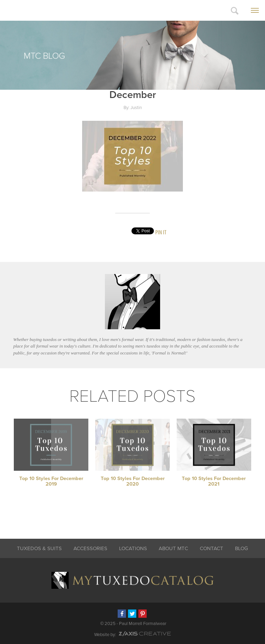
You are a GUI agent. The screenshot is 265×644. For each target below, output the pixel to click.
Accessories (90, 548)
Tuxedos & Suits (39, 548)
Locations (133, 548)
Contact (212, 548)
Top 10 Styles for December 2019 (51, 481)
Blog (242, 548)
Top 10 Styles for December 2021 (214, 481)
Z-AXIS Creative (145, 634)
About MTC (173, 548)
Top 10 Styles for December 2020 (133, 481)
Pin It (161, 232)
